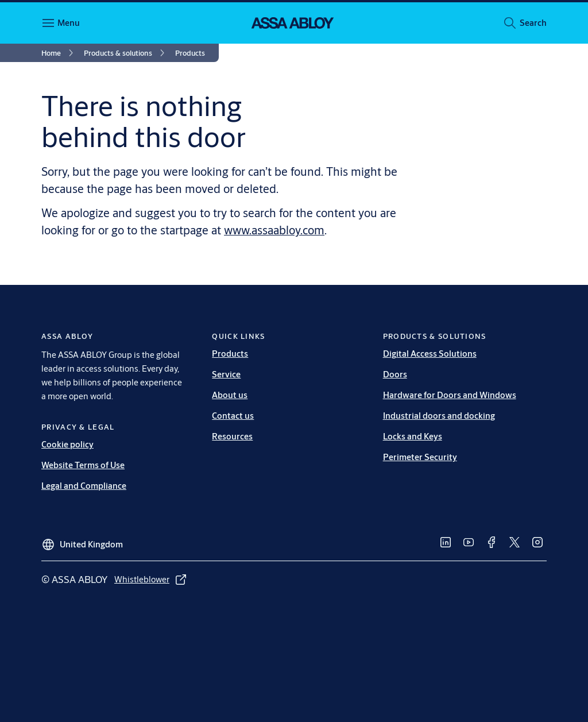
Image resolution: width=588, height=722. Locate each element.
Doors (395, 374)
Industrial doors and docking (439, 416)
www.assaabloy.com (274, 230)
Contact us (233, 416)
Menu (69, 23)
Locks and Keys (413, 436)
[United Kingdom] (82, 540)
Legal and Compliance (84, 486)
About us (230, 395)
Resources (232, 436)
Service (226, 374)
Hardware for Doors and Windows (450, 395)
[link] (59, 53)
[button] (533, 23)
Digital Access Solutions (430, 354)
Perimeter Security (420, 457)
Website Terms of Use (83, 465)
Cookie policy (67, 444)
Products (230, 354)
